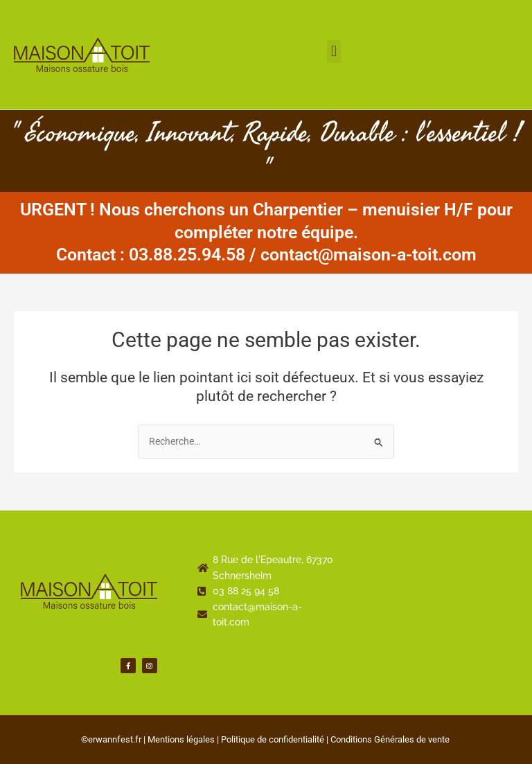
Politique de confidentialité (273, 739)
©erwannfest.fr (111, 739)
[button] (334, 52)
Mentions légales (181, 739)
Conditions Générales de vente (390, 739)
